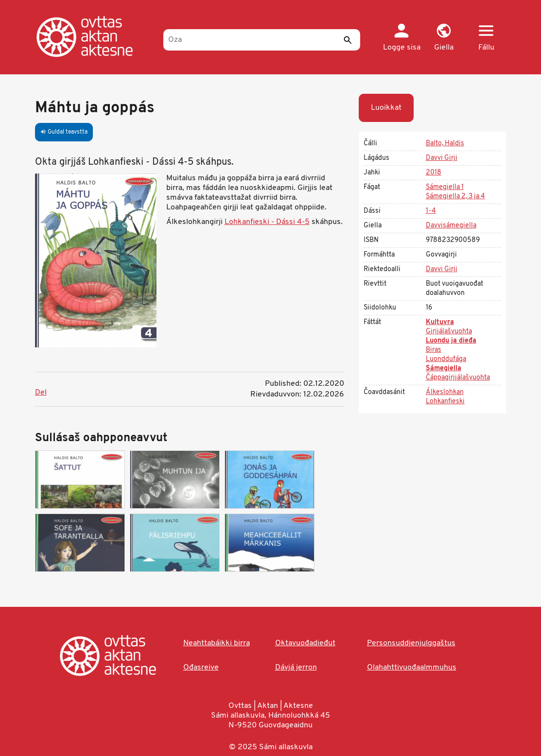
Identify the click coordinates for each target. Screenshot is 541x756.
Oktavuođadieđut (305, 643)
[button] (444, 38)
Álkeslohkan (445, 392)
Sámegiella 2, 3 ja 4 (455, 197)
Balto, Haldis (445, 144)
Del (41, 393)
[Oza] (262, 40)
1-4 (431, 211)
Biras (434, 350)
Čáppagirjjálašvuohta (458, 378)
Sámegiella (444, 369)
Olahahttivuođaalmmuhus (412, 668)
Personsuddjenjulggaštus (411, 643)
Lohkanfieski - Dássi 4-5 (267, 222)
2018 (434, 173)
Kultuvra (440, 322)
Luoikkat (386, 108)
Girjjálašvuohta (449, 332)
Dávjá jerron (296, 668)
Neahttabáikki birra (217, 643)
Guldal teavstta (64, 132)
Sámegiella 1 (445, 187)
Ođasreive (201, 668)
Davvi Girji (442, 158)
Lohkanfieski (445, 402)
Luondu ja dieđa (451, 341)
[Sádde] (348, 40)
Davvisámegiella (451, 226)
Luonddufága (446, 359)
